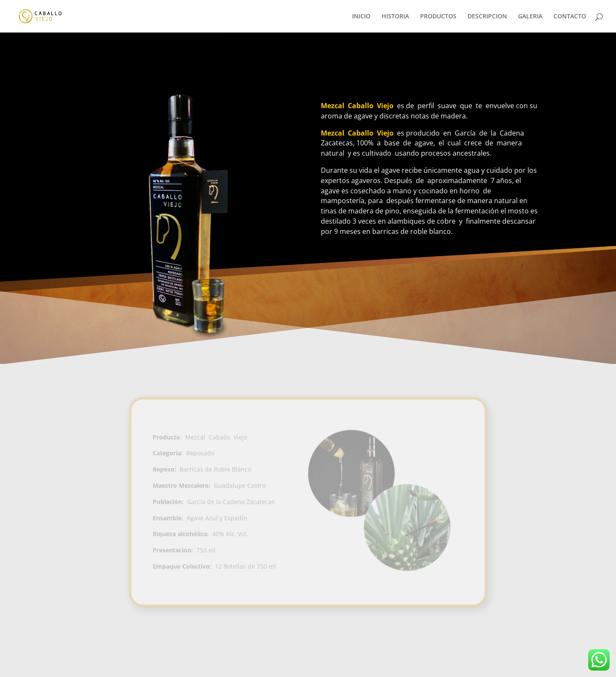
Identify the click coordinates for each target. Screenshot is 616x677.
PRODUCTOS (438, 17)
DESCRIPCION (487, 17)
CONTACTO (570, 17)
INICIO (361, 17)
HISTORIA (395, 17)
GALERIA (530, 17)
